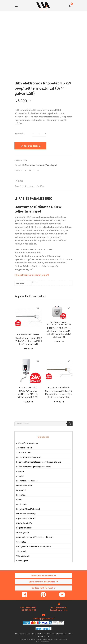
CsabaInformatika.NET (43, 642)
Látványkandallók (24, 523)
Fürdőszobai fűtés (24, 486)
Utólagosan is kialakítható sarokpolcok (34, 547)
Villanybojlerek (23, 556)
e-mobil (20, 476)
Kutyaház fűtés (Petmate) (28, 509)
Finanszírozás (25, 634)
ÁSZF (70, 634)
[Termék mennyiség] (39, 134)
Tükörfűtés (21, 542)
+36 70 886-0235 (28, 608)
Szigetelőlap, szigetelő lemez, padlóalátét (35, 537)
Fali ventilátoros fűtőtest (27, 481)
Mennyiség (19, 134)
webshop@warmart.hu (44, 619)
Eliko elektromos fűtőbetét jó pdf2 (32, 275)
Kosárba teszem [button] (38, 308)
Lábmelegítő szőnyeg (26, 514)
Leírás (19, 181)
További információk (29, 186)
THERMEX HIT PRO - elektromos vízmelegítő (59, 323)
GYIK (16, 634)
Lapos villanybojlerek (26, 518)
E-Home (20, 471)
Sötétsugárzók (23, 533)
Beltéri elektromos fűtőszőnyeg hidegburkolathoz (38, 462)
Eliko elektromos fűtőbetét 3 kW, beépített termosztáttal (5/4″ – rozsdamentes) (59, 394)
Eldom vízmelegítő (28, 388)
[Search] (70, 424)
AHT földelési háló (24, 448)
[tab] (43, 181)
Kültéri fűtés (22, 504)
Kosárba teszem (32, 146)
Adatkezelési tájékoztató (57, 634)
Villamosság (22, 551)
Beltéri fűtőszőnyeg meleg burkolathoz (34, 467)
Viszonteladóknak (38, 634)
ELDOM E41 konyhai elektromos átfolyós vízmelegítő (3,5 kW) (28, 394)
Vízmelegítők (51, 165)
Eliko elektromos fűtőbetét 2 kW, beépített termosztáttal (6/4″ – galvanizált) (28, 341)
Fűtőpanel (21, 490)
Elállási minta (43, 636)
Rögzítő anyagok (24, 528)
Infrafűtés (21, 495)
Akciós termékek (24, 453)
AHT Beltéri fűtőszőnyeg (27, 443)
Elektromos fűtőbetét (35, 165)
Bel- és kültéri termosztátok (29, 457)
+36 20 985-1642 (28, 610)
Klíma (19, 500)
